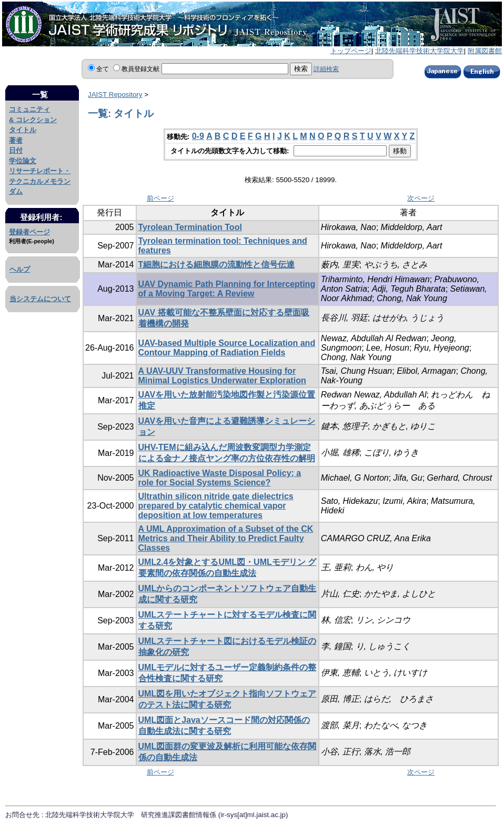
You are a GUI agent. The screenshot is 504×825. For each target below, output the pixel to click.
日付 (16, 150)
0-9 (198, 136)
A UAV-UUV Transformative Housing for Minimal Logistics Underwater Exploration (222, 376)
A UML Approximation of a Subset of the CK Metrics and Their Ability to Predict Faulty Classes (226, 538)
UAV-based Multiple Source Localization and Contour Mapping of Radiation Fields (227, 348)
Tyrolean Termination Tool (190, 227)
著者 (16, 140)
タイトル (23, 130)
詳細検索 (326, 69)
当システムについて (40, 299)
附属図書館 (485, 51)
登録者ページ (29, 232)
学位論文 (23, 161)
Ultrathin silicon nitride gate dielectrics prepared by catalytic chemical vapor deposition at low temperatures (216, 506)
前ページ (160, 198)
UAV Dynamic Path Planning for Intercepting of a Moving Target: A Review (227, 289)
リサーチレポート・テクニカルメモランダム (40, 181)
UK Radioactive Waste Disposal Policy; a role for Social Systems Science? (220, 478)
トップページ (351, 51)
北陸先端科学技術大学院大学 (420, 51)
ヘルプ (20, 269)
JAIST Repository (115, 95)
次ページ (421, 198)
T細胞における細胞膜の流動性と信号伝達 (217, 265)
